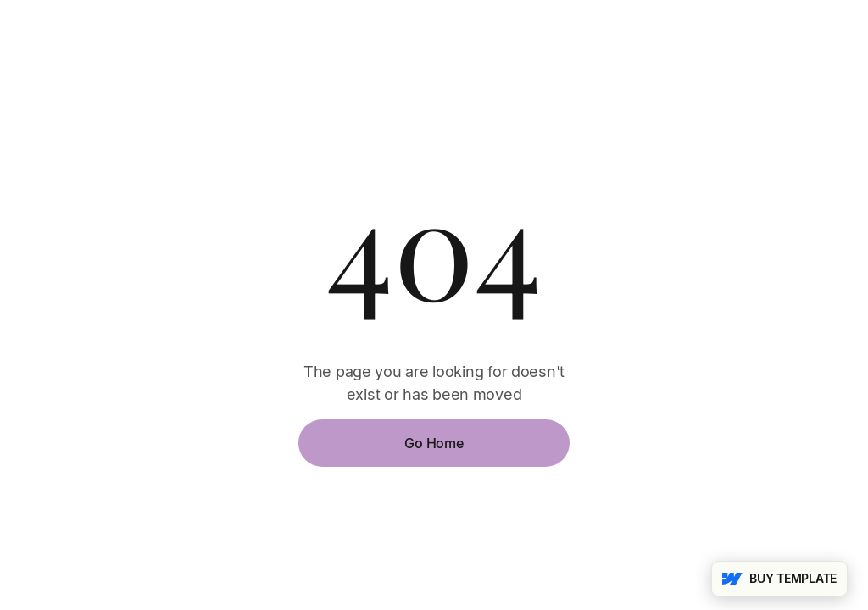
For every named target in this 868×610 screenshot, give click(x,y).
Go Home (434, 443)
